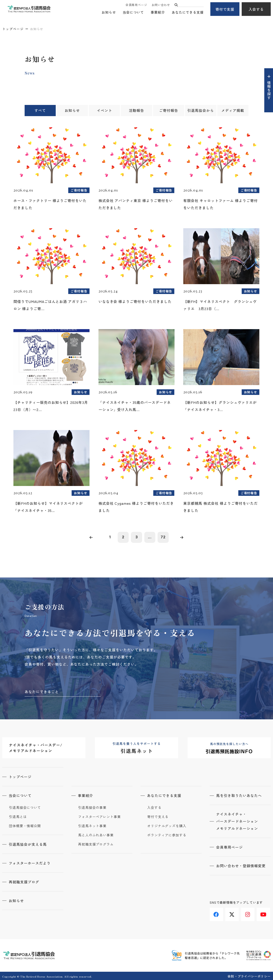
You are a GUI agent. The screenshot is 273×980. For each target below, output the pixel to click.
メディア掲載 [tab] (233, 111)
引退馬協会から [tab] (201, 111)
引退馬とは (18, 816)
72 (163, 537)
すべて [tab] (40, 111)
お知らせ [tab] (72, 111)
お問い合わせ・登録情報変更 (241, 865)
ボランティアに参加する (167, 835)
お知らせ (109, 12)
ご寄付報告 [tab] (169, 111)
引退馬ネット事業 (92, 826)
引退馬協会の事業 (92, 807)
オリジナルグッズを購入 (167, 826)
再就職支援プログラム (96, 844)
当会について (133, 12)
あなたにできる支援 (188, 12)
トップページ (13, 29)
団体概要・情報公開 (25, 826)
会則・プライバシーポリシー (249, 975)
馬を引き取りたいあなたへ (239, 795)
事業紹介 (158, 12)
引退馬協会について (25, 807)
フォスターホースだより (30, 863)
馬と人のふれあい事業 (96, 835)
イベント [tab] (105, 111)
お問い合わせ (161, 5)
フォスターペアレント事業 (99, 816)
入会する (256, 9)
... (150, 537)
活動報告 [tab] (136, 111)
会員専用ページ (136, 5)
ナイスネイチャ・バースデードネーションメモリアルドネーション (237, 821)
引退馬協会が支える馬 (28, 844)
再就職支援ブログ (24, 881)
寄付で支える (158, 816)
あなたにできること (42, 692)
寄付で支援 (225, 9)
